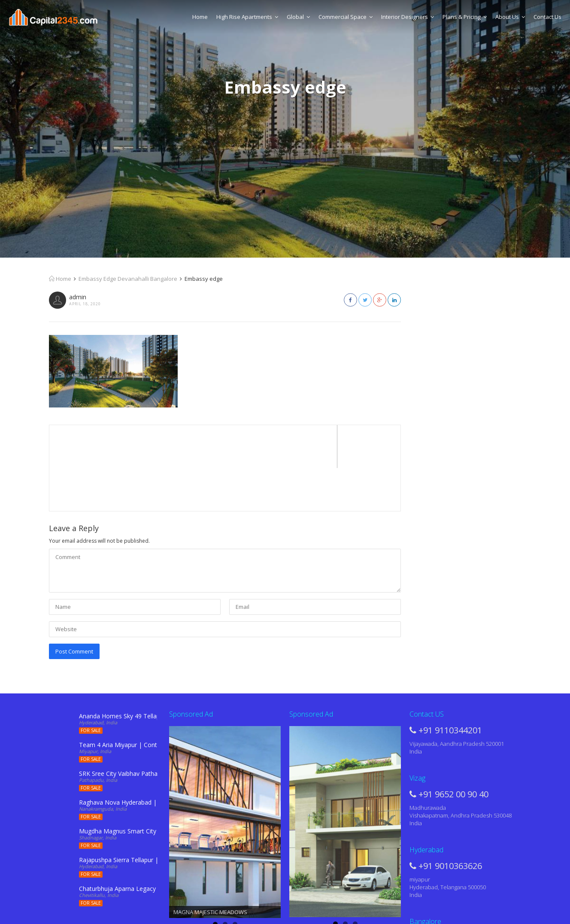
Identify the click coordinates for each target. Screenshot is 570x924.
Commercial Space (346, 17)
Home (200, 17)
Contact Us (547, 17)
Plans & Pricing (465, 17)
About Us (510, 17)
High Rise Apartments (247, 17)
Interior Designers (408, 17)
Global (298, 17)
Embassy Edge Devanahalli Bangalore (128, 279)
